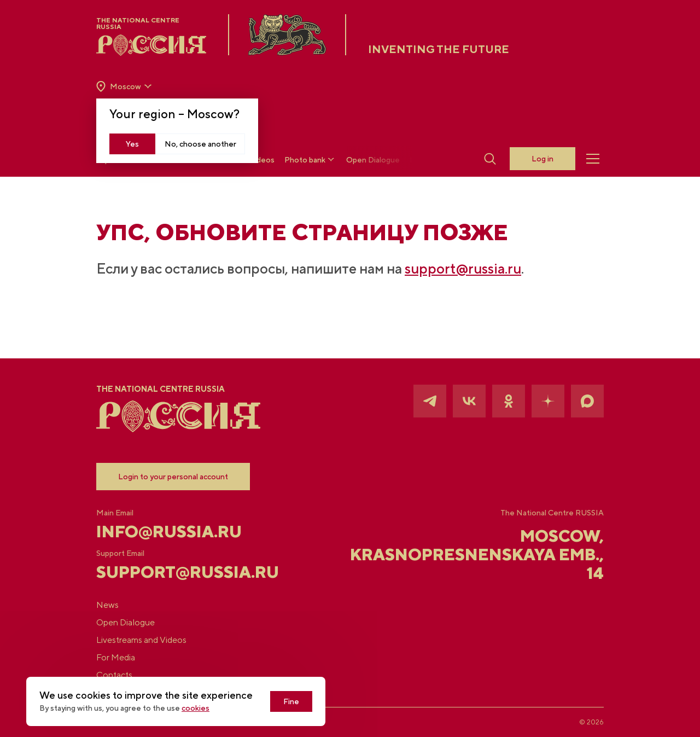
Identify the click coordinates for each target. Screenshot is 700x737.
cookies (196, 708)
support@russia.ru (463, 268)
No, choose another (200, 144)
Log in (542, 159)
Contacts (114, 675)
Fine (291, 701)
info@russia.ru (169, 531)
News (107, 605)
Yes (132, 144)
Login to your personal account (173, 477)
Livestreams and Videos (141, 640)
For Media (116, 657)
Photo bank (310, 159)
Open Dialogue (373, 160)
